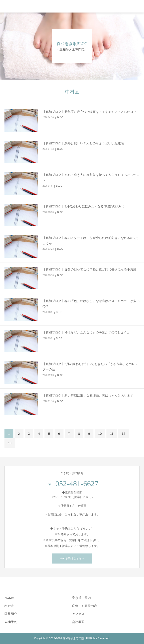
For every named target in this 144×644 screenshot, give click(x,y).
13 (10, 443)
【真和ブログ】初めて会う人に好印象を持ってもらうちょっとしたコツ (91, 177)
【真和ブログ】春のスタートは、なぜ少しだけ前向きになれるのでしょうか (91, 241)
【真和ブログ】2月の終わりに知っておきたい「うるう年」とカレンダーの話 (90, 367)
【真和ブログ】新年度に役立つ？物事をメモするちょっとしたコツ (89, 112)
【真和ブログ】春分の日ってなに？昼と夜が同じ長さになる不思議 (89, 269)
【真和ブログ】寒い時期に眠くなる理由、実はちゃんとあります (88, 395)
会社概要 (78, 622)
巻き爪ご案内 (81, 598)
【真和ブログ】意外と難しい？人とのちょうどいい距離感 (83, 143)
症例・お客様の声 (85, 606)
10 (100, 434)
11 (112, 434)
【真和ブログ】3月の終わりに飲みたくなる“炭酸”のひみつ (84, 206)
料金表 (9, 606)
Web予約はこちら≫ (72, 558)
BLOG (60, 117)
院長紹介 (11, 614)
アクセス (78, 614)
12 (123, 434)
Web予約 (11, 622)
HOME (9, 598)
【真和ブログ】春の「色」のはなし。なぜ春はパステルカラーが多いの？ (91, 304)
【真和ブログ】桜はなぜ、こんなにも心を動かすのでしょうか (86, 332)
